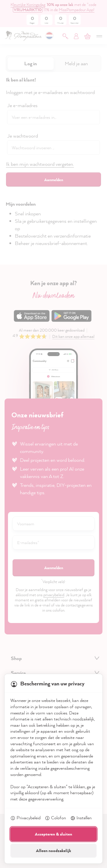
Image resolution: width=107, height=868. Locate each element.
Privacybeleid (25, 818)
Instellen (81, 818)
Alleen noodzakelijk (53, 850)
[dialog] (53, 434)
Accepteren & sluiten (53, 834)
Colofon (55, 818)
